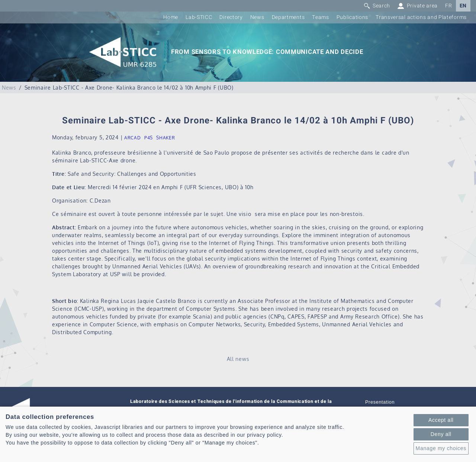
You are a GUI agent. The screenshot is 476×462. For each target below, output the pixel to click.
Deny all (441, 434)
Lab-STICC (199, 17)
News (257, 17)
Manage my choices (441, 448)
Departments (288, 17)
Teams (321, 17)
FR (448, 6)
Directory (231, 17)
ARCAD (133, 138)
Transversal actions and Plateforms (421, 17)
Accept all (441, 420)
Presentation (380, 402)
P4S (149, 138)
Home (171, 17)
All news (238, 359)
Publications (352, 17)
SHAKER (165, 138)
